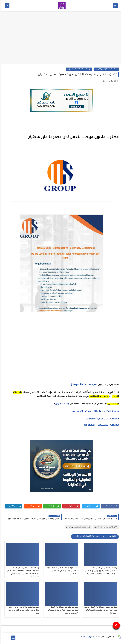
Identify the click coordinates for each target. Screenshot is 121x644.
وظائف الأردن (61, 404)
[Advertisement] (60, 39)
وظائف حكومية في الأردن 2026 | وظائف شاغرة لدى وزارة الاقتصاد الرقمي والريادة (62, 610)
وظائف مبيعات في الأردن (78, 69)
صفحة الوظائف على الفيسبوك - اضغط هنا (94, 412)
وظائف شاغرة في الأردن (105, 69)
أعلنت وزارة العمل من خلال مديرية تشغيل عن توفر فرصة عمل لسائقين (61, 571)
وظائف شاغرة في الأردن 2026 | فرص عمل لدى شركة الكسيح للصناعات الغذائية (99, 610)
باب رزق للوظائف (87, 637)
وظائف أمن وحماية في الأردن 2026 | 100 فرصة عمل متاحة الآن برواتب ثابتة (23, 610)
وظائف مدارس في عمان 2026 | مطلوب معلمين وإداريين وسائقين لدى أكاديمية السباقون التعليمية (100, 571)
